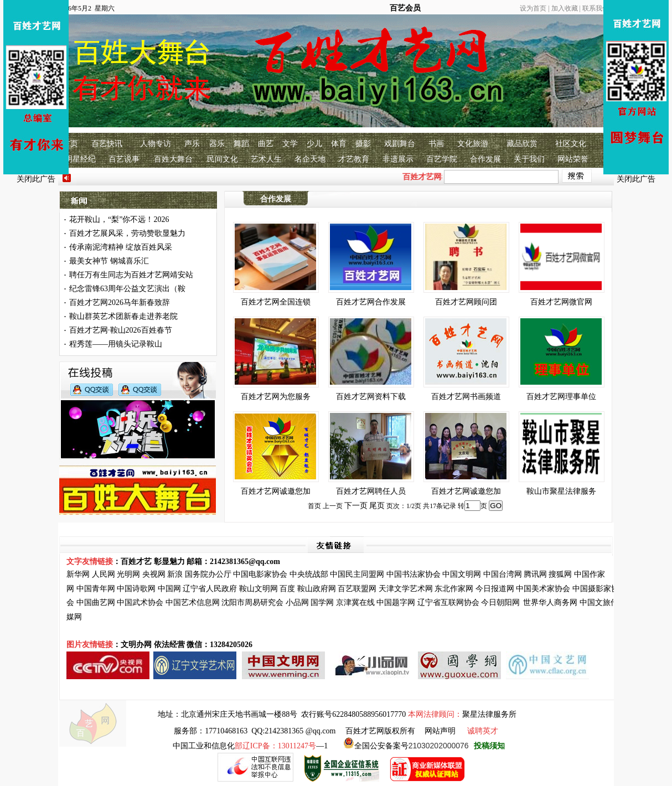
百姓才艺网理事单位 (561, 397)
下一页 (356, 506)
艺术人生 (266, 159)
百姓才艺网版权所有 (380, 731)
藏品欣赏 (522, 144)
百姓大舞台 (173, 159)
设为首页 (533, 8)
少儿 (314, 144)
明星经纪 (80, 159)
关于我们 (529, 159)
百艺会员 (405, 8)
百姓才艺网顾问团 (466, 302)
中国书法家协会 (413, 574)
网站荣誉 (573, 159)
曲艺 (266, 144)
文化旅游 (473, 144)
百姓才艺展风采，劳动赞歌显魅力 (127, 233)
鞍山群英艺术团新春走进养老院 (123, 316)
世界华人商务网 (550, 603)
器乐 (217, 144)
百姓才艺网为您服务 (276, 397)
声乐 (192, 144)
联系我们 (596, 8)
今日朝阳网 (500, 603)
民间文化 (223, 159)
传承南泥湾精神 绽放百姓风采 (121, 247)
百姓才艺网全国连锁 (276, 302)
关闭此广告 (36, 179)
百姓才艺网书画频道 (466, 397)
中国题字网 (396, 603)
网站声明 (440, 731)
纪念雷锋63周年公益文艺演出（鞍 (127, 289)
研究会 (272, 603)
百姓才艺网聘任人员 (371, 491)
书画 (436, 144)
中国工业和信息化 (204, 746)
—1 (281, 746)
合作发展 (485, 159)
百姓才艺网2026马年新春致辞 (120, 302)
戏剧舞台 (400, 144)
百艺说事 (124, 159)
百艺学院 (442, 159)
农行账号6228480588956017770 (353, 714)
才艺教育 (354, 159)
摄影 (363, 144)
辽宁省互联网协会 (448, 603)
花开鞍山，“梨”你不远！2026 (119, 219)
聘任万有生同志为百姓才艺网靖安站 (131, 275)
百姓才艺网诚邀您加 (276, 491)
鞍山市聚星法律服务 (561, 491)
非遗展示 (398, 159)
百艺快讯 (107, 144)
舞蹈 (241, 144)
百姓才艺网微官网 (561, 302)
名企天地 (310, 159)
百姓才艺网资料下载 (371, 397)
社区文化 (571, 144)
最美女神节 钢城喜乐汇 (109, 261)
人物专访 (156, 144)
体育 (339, 144)
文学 (290, 144)
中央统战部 (309, 574)
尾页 (377, 506)
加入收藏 (565, 8)
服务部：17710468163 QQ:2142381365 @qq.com (255, 731)
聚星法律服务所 (489, 714)
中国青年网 (96, 589)
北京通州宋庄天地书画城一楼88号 (239, 714)
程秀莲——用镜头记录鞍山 (116, 344)
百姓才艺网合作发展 (371, 302)
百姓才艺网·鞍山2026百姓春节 (121, 330)
